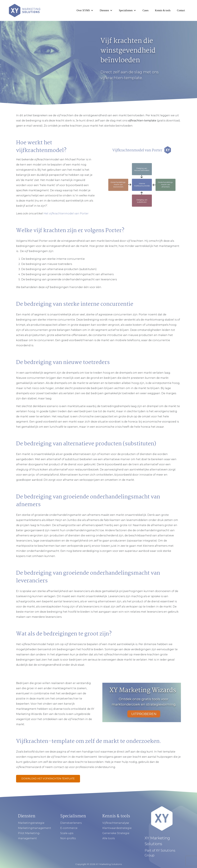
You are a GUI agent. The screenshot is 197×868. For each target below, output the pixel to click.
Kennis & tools (163, 10)
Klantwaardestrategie (117, 828)
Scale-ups (67, 833)
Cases (146, 10)
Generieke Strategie (116, 833)
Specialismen (128, 10)
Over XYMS (85, 10)
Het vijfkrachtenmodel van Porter (66, 214)
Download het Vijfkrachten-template (48, 779)
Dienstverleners (71, 823)
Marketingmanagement (35, 828)
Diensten (106, 10)
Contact (181, 10)
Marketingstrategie (31, 823)
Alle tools (109, 838)
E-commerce (69, 828)
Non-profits (68, 838)
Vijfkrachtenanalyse (116, 823)
